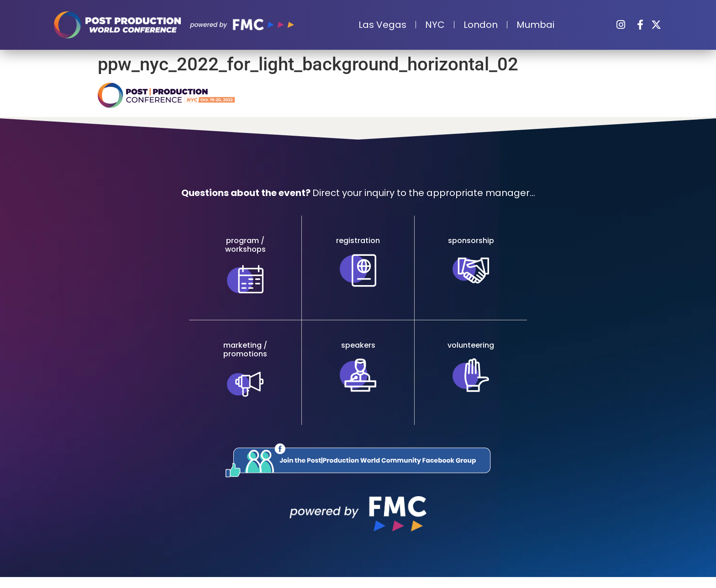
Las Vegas (382, 25)
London (481, 25)
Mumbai (535, 25)
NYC (435, 25)
